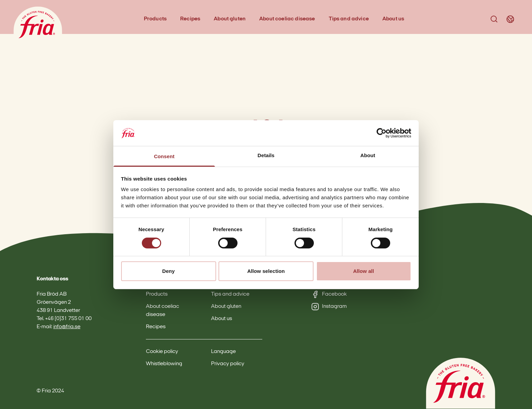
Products (155, 19)
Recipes (190, 19)
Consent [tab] (164, 156)
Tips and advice (349, 19)
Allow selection (266, 271)
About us (393, 19)
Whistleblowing (164, 364)
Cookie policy (162, 352)
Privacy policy (228, 364)
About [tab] (368, 155)
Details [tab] (266, 155)
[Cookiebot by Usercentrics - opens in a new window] (382, 133)
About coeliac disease (287, 19)
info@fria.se (67, 327)
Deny (168, 271)
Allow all (364, 271)
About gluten (230, 19)
